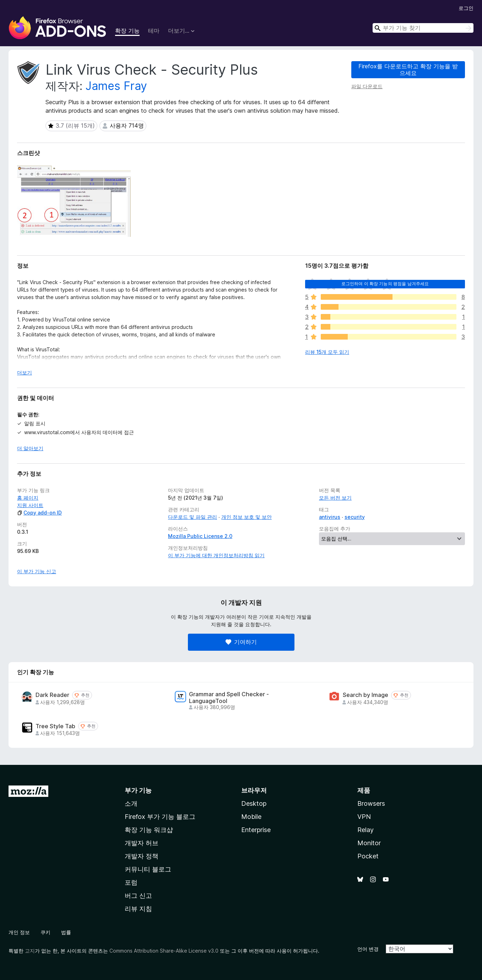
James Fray (116, 86)
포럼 (131, 882)
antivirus (330, 517)
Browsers (371, 803)
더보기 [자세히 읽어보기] (25, 372)
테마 (154, 31)
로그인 (466, 8)
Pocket (368, 856)
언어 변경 (368, 949)
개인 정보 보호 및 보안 (247, 517)
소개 (131, 803)
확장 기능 (127, 31)
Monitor (369, 843)
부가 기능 (138, 790)
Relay (365, 830)
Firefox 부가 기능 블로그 (160, 817)
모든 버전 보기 (335, 498)
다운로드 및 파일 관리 (193, 517)
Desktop (254, 803)
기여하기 (241, 642)
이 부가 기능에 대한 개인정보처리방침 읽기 (216, 555)
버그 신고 (138, 896)
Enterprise (256, 830)
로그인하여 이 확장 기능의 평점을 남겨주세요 (385, 284)
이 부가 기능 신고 (37, 571)
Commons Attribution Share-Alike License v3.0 (164, 951)
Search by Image (365, 695)
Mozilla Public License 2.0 (200, 536)
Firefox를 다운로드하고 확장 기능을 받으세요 (408, 70)
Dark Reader (52, 695)
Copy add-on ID (39, 513)
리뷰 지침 (138, 909)
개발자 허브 (142, 843)
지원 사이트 (30, 505)
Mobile (251, 817)
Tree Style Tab (55, 726)
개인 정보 (19, 932)
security (355, 517)
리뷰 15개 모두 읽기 (327, 352)
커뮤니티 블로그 (148, 869)
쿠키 (45, 932)
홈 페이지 (28, 498)
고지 (30, 951)
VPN (364, 817)
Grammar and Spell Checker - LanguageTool (229, 698)
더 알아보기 (30, 448)
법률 (66, 932)
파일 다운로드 (367, 86)
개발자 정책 (142, 856)
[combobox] (423, 28)
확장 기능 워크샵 (149, 830)
